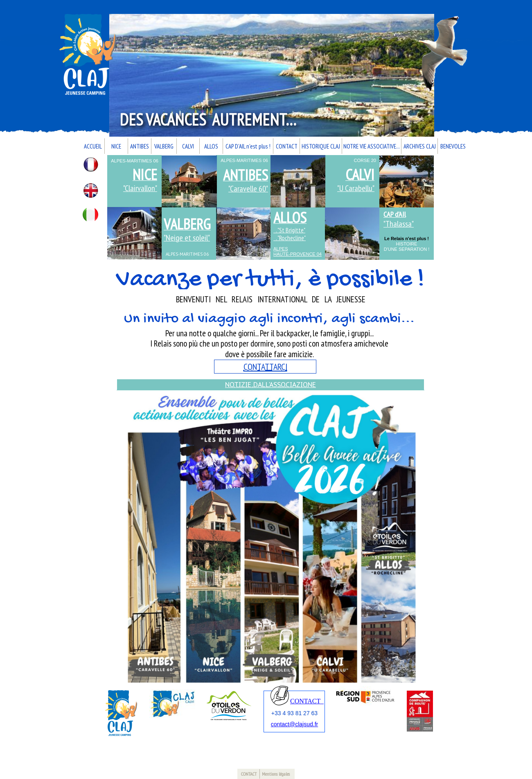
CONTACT (287, 146)
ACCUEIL (93, 146)
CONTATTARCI (265, 367)
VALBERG (164, 146)
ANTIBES (140, 146)
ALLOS (211, 146)
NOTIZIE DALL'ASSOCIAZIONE (271, 385)
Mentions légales (276, 774)
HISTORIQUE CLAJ (321, 146)
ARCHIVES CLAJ (420, 146)
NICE (116, 146)
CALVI (188, 146)
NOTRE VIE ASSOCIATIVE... (372, 146)
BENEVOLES (453, 146)
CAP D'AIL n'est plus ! (248, 146)
